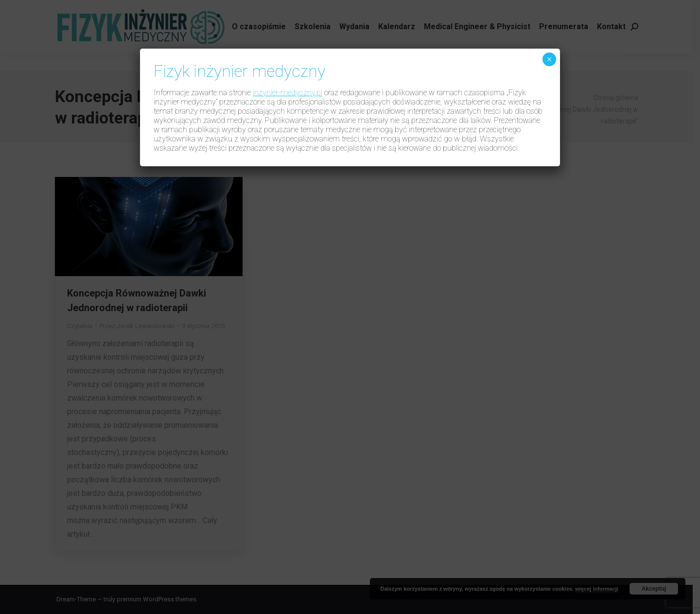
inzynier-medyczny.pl (288, 93)
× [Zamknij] (549, 59)
